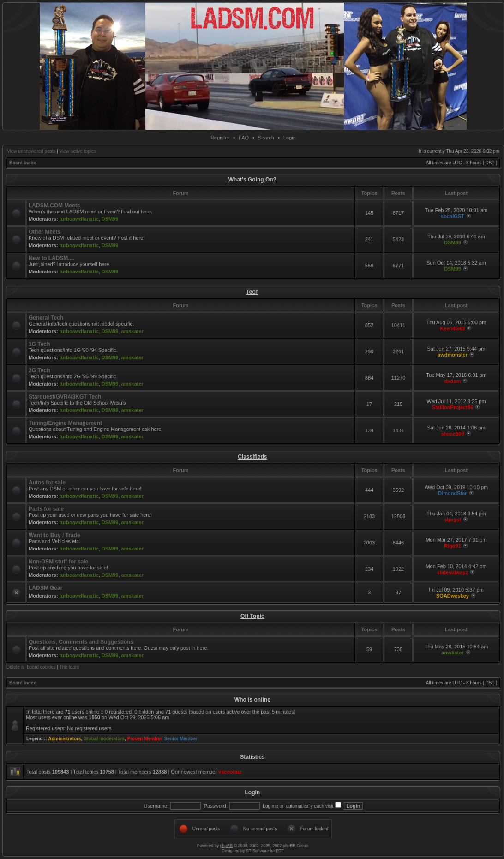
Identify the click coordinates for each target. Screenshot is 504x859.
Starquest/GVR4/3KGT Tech (65, 397)
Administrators (64, 739)
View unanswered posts (31, 151)
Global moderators (104, 739)
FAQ (244, 138)
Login (290, 138)
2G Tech (39, 370)
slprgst (453, 520)
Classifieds (252, 457)
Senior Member (181, 739)
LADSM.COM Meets (54, 206)
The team (69, 667)
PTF (280, 851)
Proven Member (144, 739)
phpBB (226, 846)
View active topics (78, 151)
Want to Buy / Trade (54, 535)
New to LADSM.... (51, 258)
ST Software (257, 851)
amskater (132, 331)
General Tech (46, 318)
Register (220, 138)
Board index (23, 163)
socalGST (453, 216)
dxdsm (453, 381)
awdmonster (453, 355)
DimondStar (452, 493)
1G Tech (39, 344)
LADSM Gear (45, 588)
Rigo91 (453, 546)
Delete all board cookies (31, 667)
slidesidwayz (453, 572)
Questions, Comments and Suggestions (81, 642)
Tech (252, 292)
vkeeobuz (230, 772)
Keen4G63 (453, 328)
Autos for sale (47, 483)
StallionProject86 (453, 407)
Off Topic (252, 616)
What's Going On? (252, 180)
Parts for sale (46, 509)
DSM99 (110, 219)
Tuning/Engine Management (65, 423)
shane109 (452, 434)
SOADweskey (453, 596)
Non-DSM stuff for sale (58, 562)
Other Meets (45, 232)
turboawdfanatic (79, 219)
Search (266, 138)
